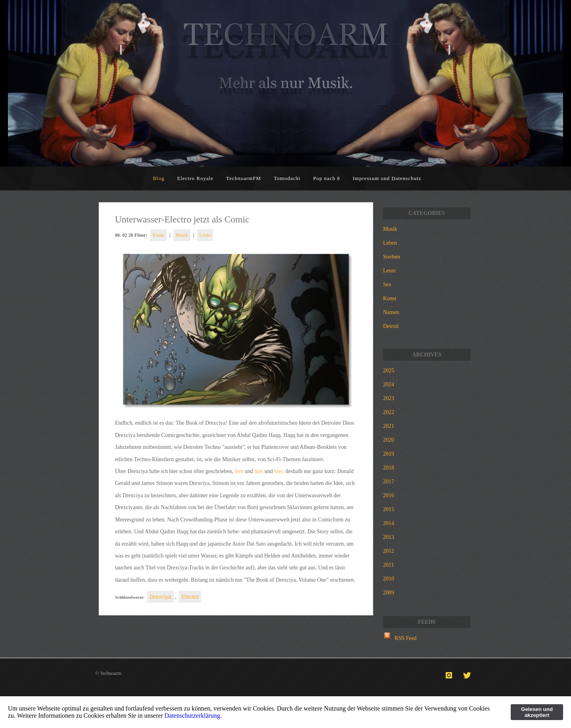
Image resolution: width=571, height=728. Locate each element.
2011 (388, 565)
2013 (389, 537)
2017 (389, 482)
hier (239, 471)
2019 (389, 454)
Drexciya (160, 597)
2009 (389, 593)
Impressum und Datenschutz (387, 178)
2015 (389, 509)
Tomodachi (287, 178)
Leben (390, 243)
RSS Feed (406, 638)
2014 (389, 523)
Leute (205, 235)
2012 (389, 551)
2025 (389, 371)
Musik (182, 235)
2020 (389, 440)
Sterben (392, 257)
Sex (387, 284)
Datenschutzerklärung (192, 716)
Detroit (391, 326)
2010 (389, 579)
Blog (158, 178)
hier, (279, 471)
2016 (389, 495)
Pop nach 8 (327, 178)
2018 (389, 468)
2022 (389, 412)
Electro (190, 597)
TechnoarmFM (243, 178)
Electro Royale (195, 178)
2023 (389, 398)
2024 (389, 384)
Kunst (158, 235)
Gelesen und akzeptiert (537, 712)
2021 (389, 426)
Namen (391, 312)
